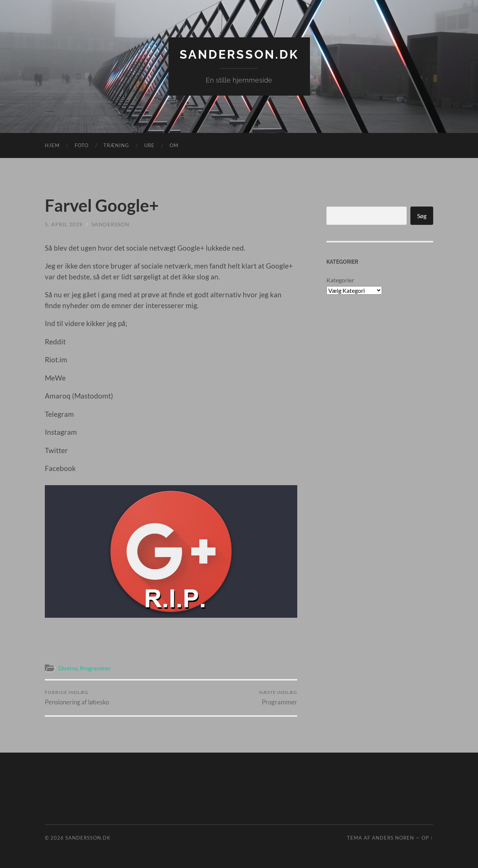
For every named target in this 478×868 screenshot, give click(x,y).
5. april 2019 (64, 224)
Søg (422, 216)
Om (174, 145)
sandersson (111, 224)
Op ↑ (427, 838)
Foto (82, 145)
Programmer (95, 668)
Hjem (52, 145)
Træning (116, 145)
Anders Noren (393, 838)
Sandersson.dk (239, 54)
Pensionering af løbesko (77, 697)
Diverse (68, 668)
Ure (149, 145)
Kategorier (340, 280)
